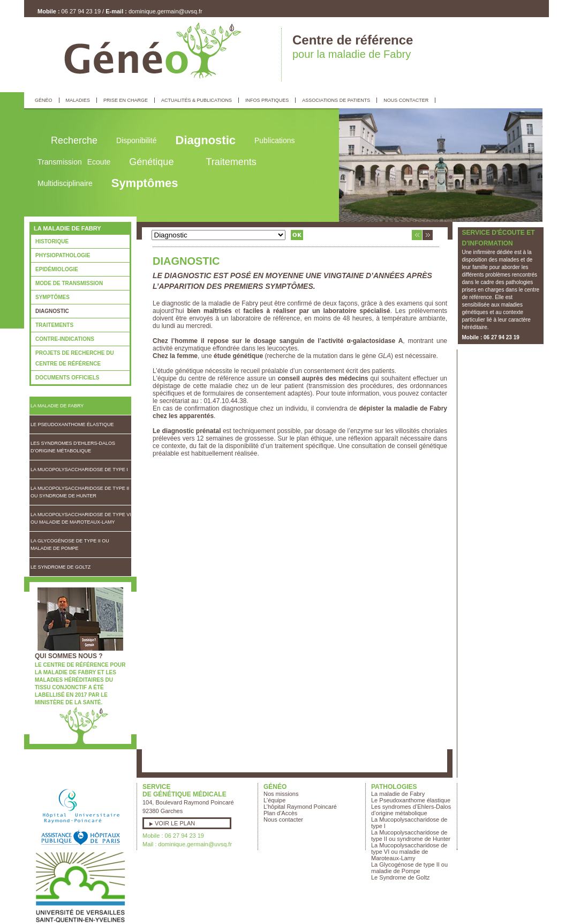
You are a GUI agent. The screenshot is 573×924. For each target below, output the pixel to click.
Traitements (54, 325)
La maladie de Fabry (57, 406)
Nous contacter (283, 819)
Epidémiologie (57, 269)
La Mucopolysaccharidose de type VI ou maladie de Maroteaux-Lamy (81, 518)
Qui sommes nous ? (69, 656)
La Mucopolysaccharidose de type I (79, 470)
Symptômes (52, 297)
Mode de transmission (69, 283)
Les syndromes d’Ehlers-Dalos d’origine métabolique (73, 447)
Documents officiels (67, 378)
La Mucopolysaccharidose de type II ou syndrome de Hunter (80, 492)
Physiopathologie (63, 255)
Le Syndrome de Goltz (61, 567)
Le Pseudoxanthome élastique (72, 424)
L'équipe (274, 800)
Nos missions (281, 794)
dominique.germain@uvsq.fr (165, 11)
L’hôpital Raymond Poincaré (300, 807)
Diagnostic (52, 311)
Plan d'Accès (280, 813)
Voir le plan (175, 823)
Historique (52, 241)
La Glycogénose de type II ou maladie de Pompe (70, 545)
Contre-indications (65, 339)
